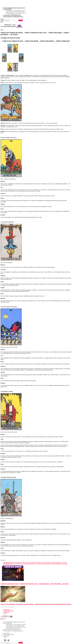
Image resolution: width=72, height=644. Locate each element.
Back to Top (3, 618)
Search (21, 20)
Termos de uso (7, 609)
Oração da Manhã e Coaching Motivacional (13, 17)
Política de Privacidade (9, 611)
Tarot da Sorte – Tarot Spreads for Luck (15, 12)
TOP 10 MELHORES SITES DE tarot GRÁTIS (14, 8)
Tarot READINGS (8, 9)
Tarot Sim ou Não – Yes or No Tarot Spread (16, 13)
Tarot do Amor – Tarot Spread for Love (12, 15)
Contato (5, 613)
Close (2, 620)
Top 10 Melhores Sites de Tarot (13, 14)
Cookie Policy (7, 612)
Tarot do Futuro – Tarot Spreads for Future (16, 10)
